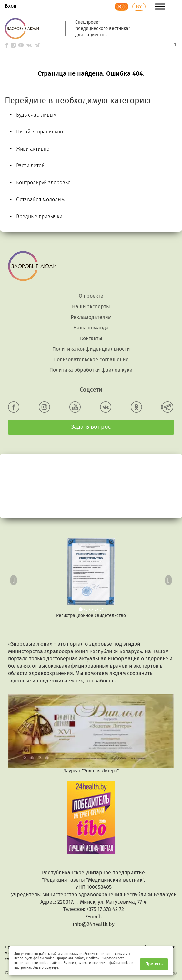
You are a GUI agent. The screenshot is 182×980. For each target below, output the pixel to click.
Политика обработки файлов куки (91, 370)
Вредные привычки (39, 216)
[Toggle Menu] (160, 6)
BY (139, 7)
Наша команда (91, 328)
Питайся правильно (40, 132)
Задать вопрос (91, 427)
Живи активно (33, 149)
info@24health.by (94, 924)
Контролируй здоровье (43, 183)
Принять (154, 964)
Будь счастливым (36, 115)
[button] (14, 578)
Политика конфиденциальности (91, 349)
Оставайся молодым (40, 199)
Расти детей (30, 166)
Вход (11, 6)
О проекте (91, 296)
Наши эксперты (91, 306)
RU (121, 7)
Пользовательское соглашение (91, 360)
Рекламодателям (91, 317)
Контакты (91, 338)
